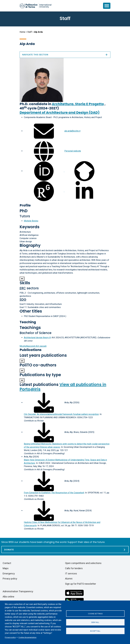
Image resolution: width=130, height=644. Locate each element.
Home (22, 32)
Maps (6, 568)
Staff (30, 32)
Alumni (69, 579)
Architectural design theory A (37, 338)
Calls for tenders (74, 568)
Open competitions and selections (83, 563)
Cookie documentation (27, 637)
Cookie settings (95, 614)
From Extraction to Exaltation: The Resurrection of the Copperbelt (54, 493)
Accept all (95, 631)
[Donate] (65, 549)
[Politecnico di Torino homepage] (35, 6)
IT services (71, 574)
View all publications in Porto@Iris (63, 387)
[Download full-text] (44, 402)
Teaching (28, 322)
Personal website (73, 151)
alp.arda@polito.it (72, 131)
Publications (31, 350)
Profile (25, 205)
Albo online (8, 597)
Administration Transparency (18, 591)
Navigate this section (65, 55)
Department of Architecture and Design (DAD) (60, 113)
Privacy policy (10, 637)
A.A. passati (33, 346)
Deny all (95, 622)
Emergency (9, 574)
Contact (7, 563)
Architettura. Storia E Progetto (78, 104)
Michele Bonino (31, 221)
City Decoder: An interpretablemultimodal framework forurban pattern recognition (61, 414)
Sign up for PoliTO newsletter (81, 584)
